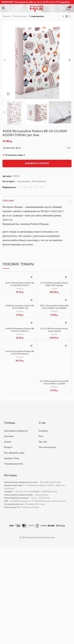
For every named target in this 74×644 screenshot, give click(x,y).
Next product (70, 16)
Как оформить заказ (14, 453)
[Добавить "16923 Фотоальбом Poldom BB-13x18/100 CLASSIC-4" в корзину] (32, 277)
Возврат (8, 447)
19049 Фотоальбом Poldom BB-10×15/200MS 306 (20, 307)
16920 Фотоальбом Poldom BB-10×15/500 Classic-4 (20, 352)
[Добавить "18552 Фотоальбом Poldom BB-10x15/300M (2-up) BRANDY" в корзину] (66, 300)
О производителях (14, 464)
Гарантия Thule (12, 458)
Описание (8, 201)
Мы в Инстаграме (47, 447)
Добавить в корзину (37, 163)
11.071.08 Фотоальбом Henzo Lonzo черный (54, 330)
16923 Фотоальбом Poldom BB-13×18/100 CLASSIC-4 (20, 284)
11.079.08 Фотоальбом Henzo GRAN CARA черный (54, 284)
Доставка (9, 436)
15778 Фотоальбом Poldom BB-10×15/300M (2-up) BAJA (54, 382)
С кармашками (37, 16)
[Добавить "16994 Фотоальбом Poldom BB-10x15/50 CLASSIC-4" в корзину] (32, 323)
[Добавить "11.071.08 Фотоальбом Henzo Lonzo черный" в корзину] (66, 323)
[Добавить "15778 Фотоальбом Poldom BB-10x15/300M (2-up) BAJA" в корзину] (66, 346)
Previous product (63, 16)
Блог (41, 436)
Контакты (43, 431)
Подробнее (64, 2)
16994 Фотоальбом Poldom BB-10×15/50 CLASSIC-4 (20, 330)
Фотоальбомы (20, 16)
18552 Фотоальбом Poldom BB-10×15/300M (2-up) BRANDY (54, 307)
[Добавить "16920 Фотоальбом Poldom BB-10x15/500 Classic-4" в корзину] (32, 346)
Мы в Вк (43, 442)
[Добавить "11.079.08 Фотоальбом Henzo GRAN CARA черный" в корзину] (66, 277)
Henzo (54, 289)
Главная (6, 16)
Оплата (8, 442)
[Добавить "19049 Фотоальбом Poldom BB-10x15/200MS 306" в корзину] (32, 300)
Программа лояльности (16, 431)
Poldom (20, 289)
